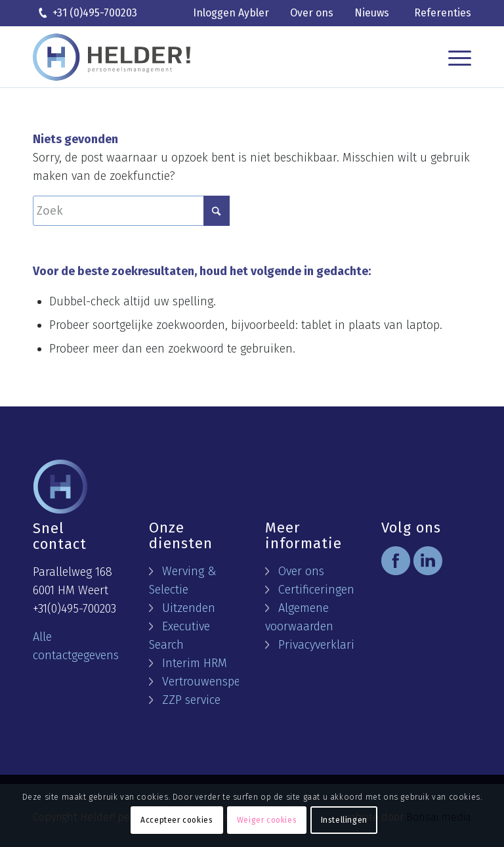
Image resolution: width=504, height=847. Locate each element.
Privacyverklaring (323, 645)
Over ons (312, 13)
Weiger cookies (267, 820)
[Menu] (456, 57)
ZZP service (191, 700)
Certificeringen (316, 590)
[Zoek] (131, 211)
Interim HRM (195, 663)
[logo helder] (112, 57)
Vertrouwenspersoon (216, 682)
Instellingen (344, 820)
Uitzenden (189, 608)
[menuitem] (231, 14)
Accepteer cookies (177, 820)
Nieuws (372, 13)
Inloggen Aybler (231, 13)
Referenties (443, 13)
